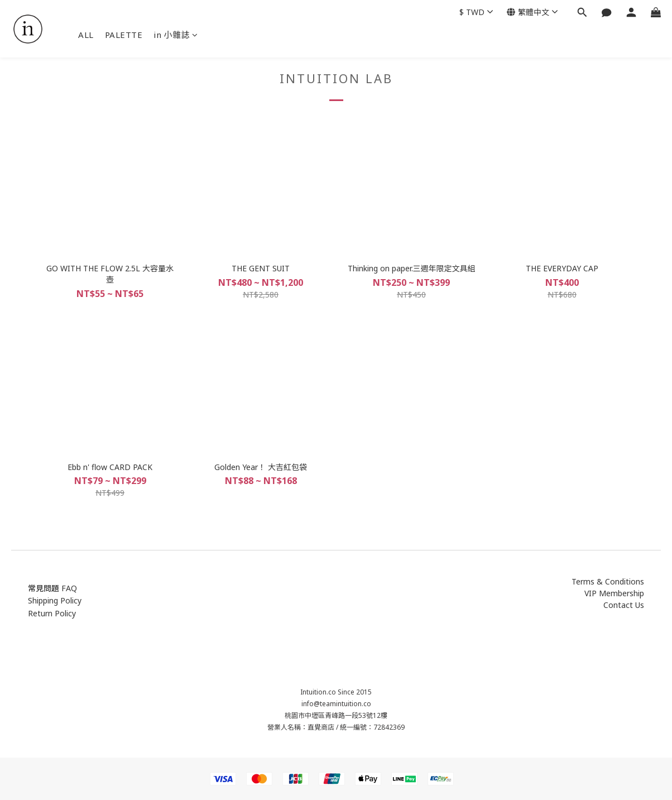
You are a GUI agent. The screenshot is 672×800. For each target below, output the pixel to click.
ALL (86, 35)
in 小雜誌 (176, 35)
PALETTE (124, 35)
